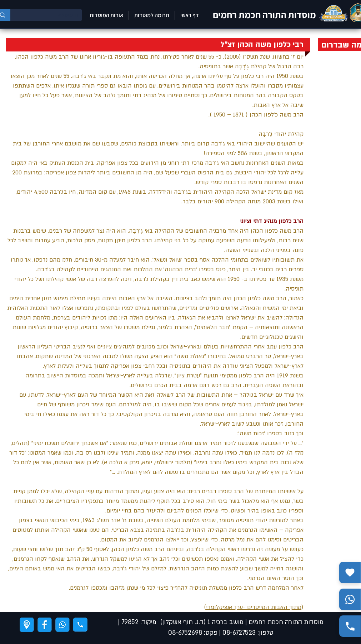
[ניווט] (27, 625)
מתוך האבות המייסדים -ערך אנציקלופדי (254, 607)
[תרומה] (350, 573)
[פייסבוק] (45, 625)
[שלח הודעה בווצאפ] (350, 599)
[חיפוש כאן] (52, 15)
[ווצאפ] (62, 625)
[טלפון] (80, 625)
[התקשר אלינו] (350, 626)
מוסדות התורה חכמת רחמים (264, 15)
